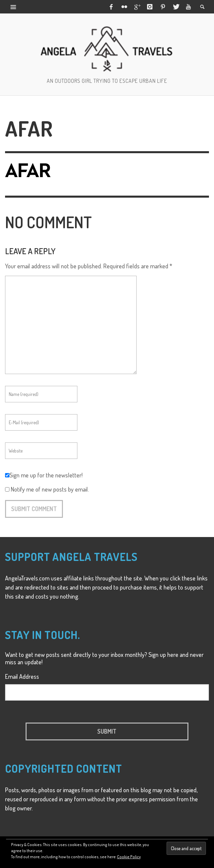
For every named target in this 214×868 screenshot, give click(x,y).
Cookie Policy (129, 857)
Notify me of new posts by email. (50, 489)
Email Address (22, 676)
